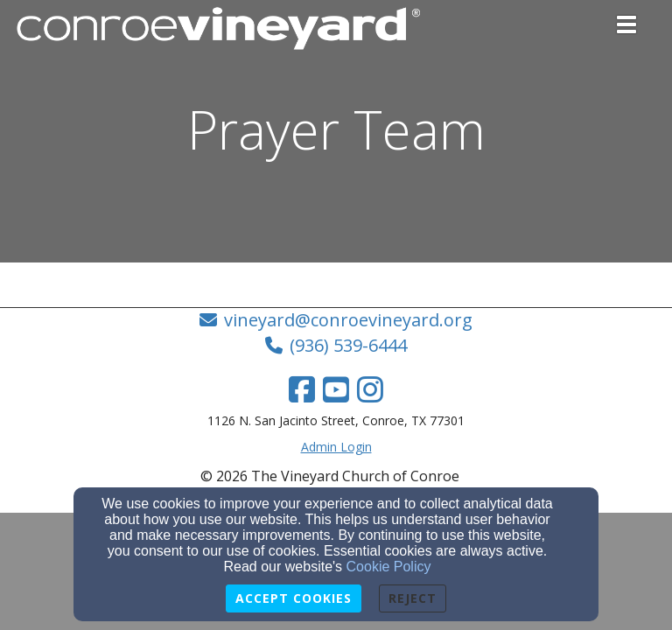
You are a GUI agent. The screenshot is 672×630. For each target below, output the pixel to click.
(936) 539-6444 (348, 345)
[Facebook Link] (302, 389)
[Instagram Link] (370, 389)
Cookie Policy (389, 567)
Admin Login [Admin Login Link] (336, 447)
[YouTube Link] (336, 389)
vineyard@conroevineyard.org (348, 320)
